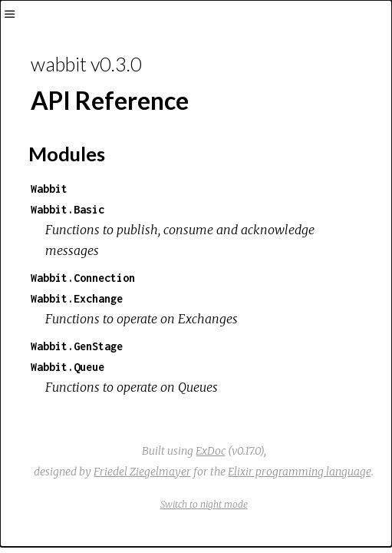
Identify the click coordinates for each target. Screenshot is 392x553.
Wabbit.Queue (68, 367)
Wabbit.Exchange (77, 298)
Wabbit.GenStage (77, 346)
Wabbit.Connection (83, 278)
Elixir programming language (300, 472)
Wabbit (49, 189)
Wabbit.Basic (68, 209)
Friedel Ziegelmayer (142, 472)
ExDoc (211, 451)
